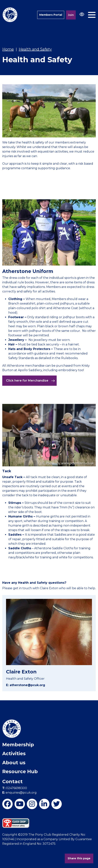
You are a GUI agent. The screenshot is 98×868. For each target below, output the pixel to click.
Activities (14, 753)
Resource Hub (20, 771)
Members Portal (51, 15)
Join (71, 15)
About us (14, 763)
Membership (18, 745)
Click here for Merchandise (30, 381)
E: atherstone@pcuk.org (26, 685)
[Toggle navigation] (92, 15)
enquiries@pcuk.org (19, 793)
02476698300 (15, 788)
